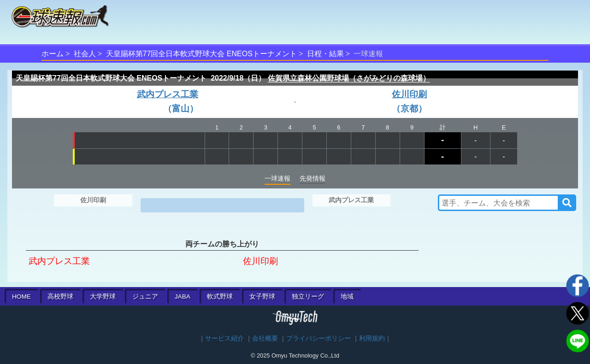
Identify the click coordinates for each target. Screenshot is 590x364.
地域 (347, 296)
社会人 (85, 54)
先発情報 (313, 178)
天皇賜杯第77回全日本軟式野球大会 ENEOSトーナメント (201, 54)
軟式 (220, 296)
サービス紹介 (224, 338)
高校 (60, 296)
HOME (21, 296)
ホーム (53, 54)
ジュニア (145, 296)
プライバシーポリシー (319, 338)
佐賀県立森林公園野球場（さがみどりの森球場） (349, 78)
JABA (183, 296)
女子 (262, 296)
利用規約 (372, 338)
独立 (308, 296)
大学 (103, 296)
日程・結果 (325, 54)
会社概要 (265, 338)
